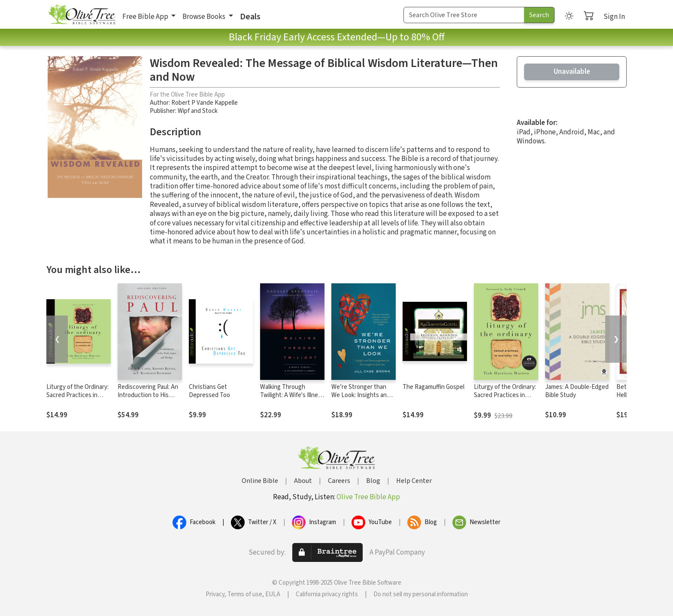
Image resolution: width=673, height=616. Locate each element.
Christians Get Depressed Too (209, 391)
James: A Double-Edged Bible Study (577, 391)
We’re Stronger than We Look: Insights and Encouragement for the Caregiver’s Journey (363, 399)
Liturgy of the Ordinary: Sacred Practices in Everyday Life (77, 395)
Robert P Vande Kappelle (205, 103)
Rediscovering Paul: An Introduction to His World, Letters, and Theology (148, 399)
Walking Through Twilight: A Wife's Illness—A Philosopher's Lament (292, 399)
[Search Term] (464, 15)
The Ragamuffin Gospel (434, 387)
